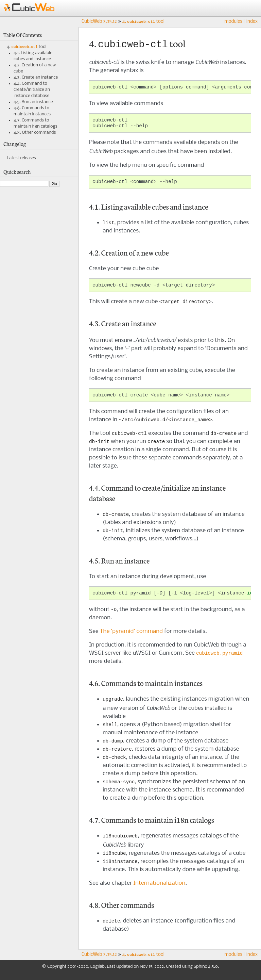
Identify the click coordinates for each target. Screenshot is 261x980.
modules (233, 22)
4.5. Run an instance (33, 103)
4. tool (27, 47)
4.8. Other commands (35, 133)
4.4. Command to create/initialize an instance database (32, 90)
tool (143, 22)
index (252, 22)
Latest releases (21, 159)
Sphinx (200, 973)
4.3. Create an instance (36, 78)
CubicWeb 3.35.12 (99, 22)
